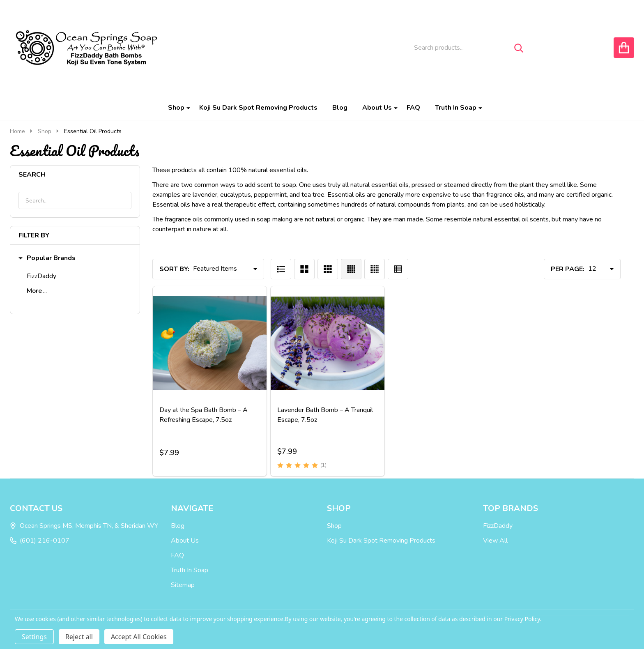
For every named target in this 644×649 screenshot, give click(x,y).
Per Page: (568, 269)
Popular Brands (47, 258)
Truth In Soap (456, 108)
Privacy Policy (522, 619)
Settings (34, 637)
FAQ (413, 108)
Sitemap (183, 585)
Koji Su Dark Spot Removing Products (258, 108)
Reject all (79, 637)
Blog (340, 108)
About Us (377, 108)
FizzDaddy (41, 276)
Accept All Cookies (139, 637)
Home (17, 131)
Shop (176, 108)
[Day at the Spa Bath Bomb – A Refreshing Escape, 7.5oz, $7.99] (210, 343)
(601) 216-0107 (40, 541)
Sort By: (174, 269)
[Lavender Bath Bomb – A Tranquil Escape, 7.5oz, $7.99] (328, 343)
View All (495, 541)
